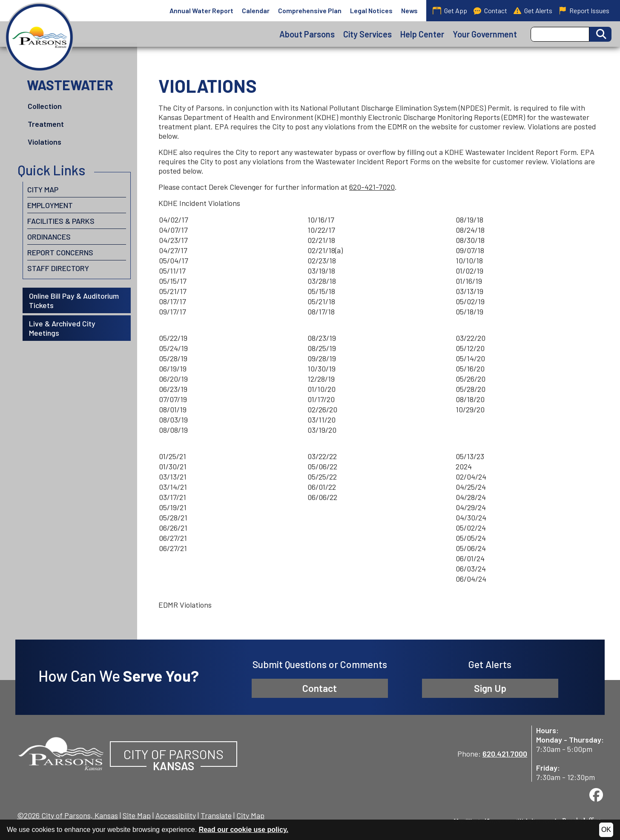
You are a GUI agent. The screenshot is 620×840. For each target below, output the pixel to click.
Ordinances (49, 237)
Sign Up (490, 688)
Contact (490, 11)
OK (606, 830)
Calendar (256, 10)
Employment (50, 205)
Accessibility (176, 815)
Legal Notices (371, 10)
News (409, 10)
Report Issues (584, 11)
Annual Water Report (201, 10)
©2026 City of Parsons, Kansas (67, 815)
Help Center (422, 34)
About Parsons (307, 34)
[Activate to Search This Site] (600, 34)
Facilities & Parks (61, 221)
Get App (450, 10)
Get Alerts (533, 11)
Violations (44, 142)
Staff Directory (58, 268)
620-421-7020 (372, 187)
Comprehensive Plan (310, 10)
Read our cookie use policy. (244, 830)
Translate (216, 815)
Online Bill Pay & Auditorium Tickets (74, 300)
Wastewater (70, 85)
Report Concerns (60, 252)
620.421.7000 (505, 754)
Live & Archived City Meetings (62, 328)
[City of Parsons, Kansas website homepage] (61, 752)
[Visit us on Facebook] (596, 795)
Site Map (137, 815)
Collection (45, 106)
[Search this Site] (560, 34)
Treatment (46, 124)
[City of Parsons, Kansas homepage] (39, 37)
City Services (367, 34)
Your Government (485, 34)
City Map (43, 189)
